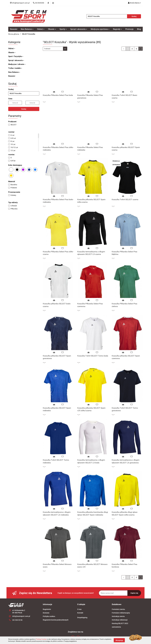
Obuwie (52, 29)
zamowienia (116, 627)
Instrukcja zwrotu (118, 616)
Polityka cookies (49, 616)
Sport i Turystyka (16, 56)
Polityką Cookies (41, 639)
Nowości (14, 29)
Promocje (129, 29)
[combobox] (55, 49)
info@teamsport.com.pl (21, 616)
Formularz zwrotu (118, 609)
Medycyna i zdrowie (17, 64)
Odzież (41, 29)
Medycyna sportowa (100, 29)
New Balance (27, 29)
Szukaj (24, 109)
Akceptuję (119, 640)
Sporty (63, 29)
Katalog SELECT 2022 (120, 623)
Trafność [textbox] (47, 49)
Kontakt (80, 613)
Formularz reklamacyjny (121, 613)
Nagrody (117, 29)
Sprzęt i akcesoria (79, 29)
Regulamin (47, 609)
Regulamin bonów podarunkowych (56, 620)
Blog (139, 29)
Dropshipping (82, 618)
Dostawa (46, 613)
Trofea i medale (15, 68)
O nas (79, 609)
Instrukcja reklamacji (120, 620)
